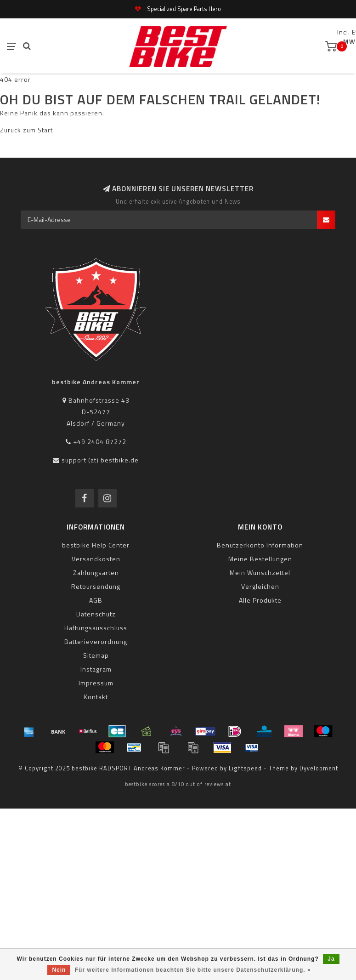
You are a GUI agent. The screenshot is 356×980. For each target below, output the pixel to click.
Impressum (96, 683)
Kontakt (96, 697)
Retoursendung (96, 586)
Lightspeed (245, 768)
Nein (59, 970)
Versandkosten (96, 559)
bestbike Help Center (96, 545)
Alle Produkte (260, 600)
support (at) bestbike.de (100, 460)
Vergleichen (260, 586)
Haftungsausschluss (96, 628)
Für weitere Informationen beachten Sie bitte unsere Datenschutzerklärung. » (193, 970)
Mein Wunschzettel (260, 573)
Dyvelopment (319, 768)
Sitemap (96, 655)
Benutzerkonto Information (260, 545)
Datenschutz (96, 614)
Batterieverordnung (96, 641)
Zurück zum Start (26, 130)
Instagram (96, 669)
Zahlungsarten (96, 573)
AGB (96, 600)
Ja (331, 959)
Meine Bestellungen (260, 559)
